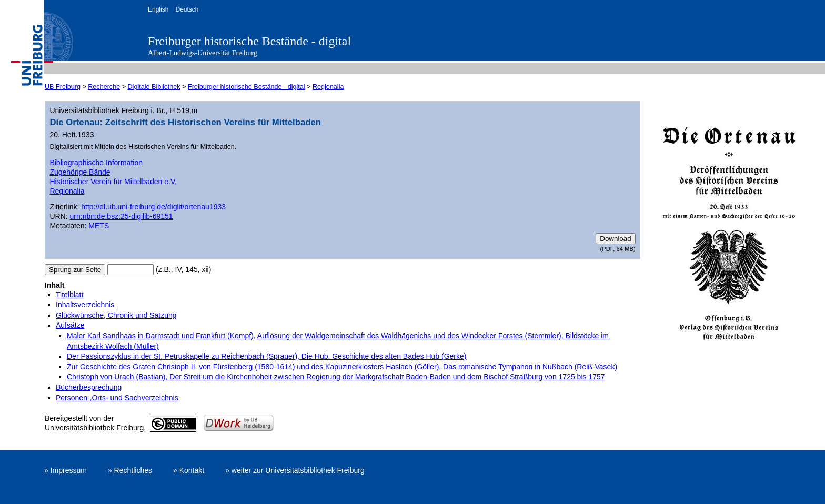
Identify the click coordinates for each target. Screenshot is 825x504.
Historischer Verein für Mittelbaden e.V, (113, 182)
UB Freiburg (63, 87)
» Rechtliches (130, 470)
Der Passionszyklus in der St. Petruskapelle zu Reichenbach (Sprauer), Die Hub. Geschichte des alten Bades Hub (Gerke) (266, 356)
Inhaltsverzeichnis (85, 305)
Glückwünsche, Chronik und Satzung (116, 315)
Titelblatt (69, 295)
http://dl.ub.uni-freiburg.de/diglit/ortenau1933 (153, 207)
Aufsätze (70, 325)
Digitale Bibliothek (154, 87)
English (158, 9)
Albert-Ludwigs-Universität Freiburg (203, 53)
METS (99, 226)
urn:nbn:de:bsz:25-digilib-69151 (122, 216)
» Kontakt (189, 470)
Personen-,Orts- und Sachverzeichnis (117, 398)
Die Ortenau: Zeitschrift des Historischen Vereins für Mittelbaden (185, 122)
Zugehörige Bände (80, 172)
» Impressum (66, 470)
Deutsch (187, 9)
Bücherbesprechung (89, 387)
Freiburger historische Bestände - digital (249, 41)
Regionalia (328, 87)
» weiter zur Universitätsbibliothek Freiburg (295, 470)
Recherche (104, 87)
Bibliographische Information (96, 163)
